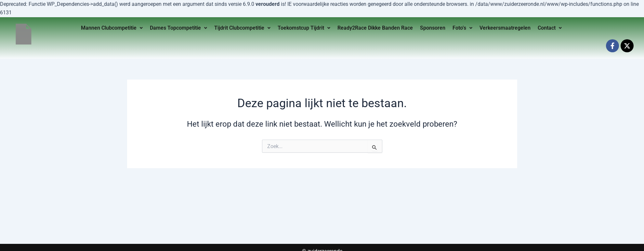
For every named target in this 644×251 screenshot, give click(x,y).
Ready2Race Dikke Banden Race (375, 27)
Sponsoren (433, 27)
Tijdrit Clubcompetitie (242, 27)
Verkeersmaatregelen (505, 27)
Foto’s (462, 27)
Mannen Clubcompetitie (112, 27)
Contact (550, 27)
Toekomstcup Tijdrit (304, 27)
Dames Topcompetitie (178, 27)
